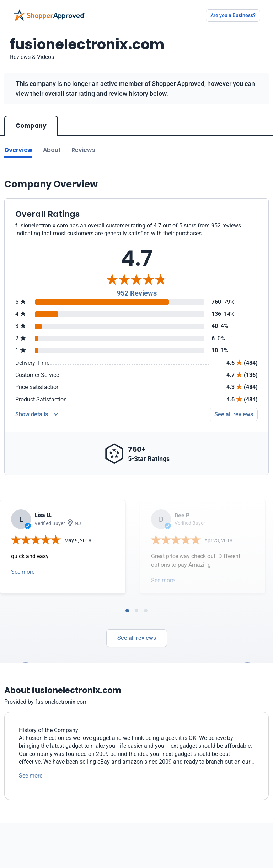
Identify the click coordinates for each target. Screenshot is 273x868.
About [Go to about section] (52, 150)
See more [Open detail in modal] (23, 572)
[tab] (127, 611)
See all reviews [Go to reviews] (234, 414)
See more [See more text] (31, 776)
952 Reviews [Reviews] (137, 293)
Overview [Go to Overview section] (18, 150)
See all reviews (137, 638)
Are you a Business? (233, 15)
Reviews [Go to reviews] (83, 150)
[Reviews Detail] (37, 414)
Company (31, 126)
